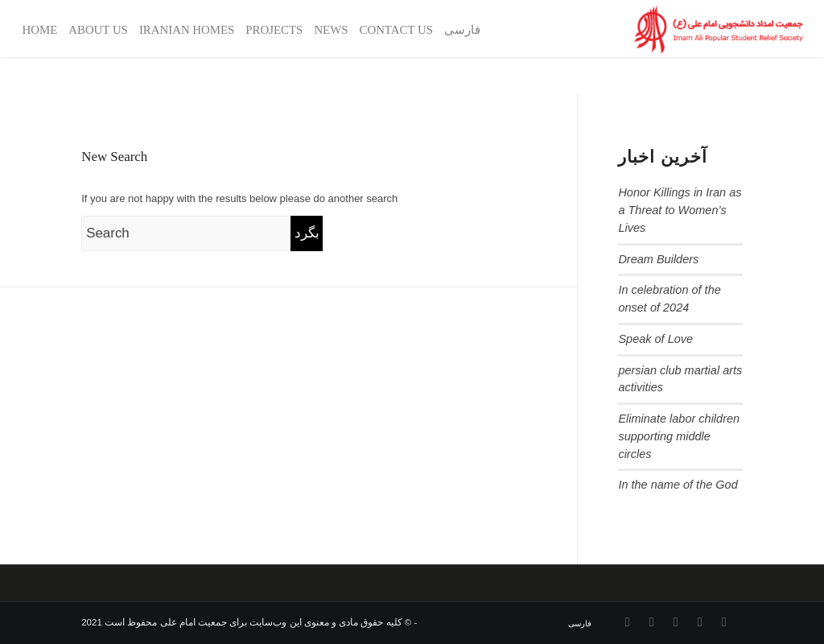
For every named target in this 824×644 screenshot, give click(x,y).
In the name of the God (678, 485)
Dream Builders (658, 259)
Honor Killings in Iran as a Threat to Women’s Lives (680, 210)
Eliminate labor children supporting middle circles (679, 436)
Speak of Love (655, 339)
